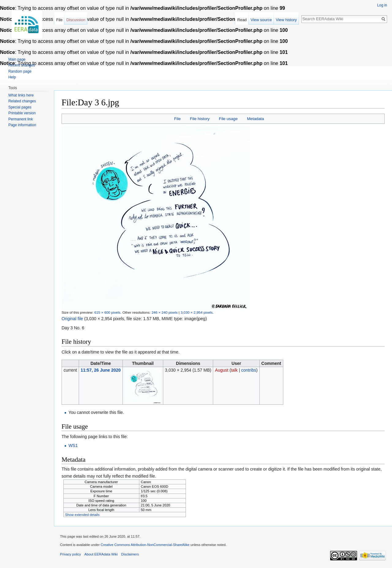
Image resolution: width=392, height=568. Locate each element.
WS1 (73, 445)
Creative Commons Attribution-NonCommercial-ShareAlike (145, 545)
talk (234, 370)
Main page (17, 59)
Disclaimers (130, 554)
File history (200, 119)
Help (12, 77)
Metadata (255, 119)
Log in (382, 5)
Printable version (22, 113)
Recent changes (22, 65)
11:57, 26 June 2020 (101, 370)
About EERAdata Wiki (101, 554)
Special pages (20, 107)
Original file (72, 319)
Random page (20, 71)
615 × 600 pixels (107, 312)
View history (286, 20)
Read (242, 20)
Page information (22, 125)
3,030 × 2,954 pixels (197, 312)
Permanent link (21, 119)
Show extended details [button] (83, 515)
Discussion (76, 20)
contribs (249, 370)
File (177, 119)
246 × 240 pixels (165, 312)
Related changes (22, 101)
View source (261, 20)
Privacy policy (70, 554)
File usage (228, 119)
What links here (21, 95)
